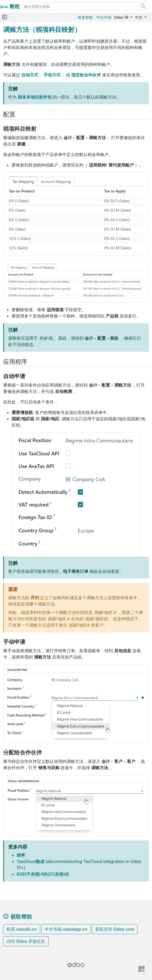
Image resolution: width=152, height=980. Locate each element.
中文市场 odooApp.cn (66, 929)
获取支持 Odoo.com (115, 929)
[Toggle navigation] (5, 17)
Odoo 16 (122, 17)
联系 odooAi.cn (22, 929)
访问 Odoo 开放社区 (26, 941)
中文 (139, 17)
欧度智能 (85, 17)
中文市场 (104, 17)
